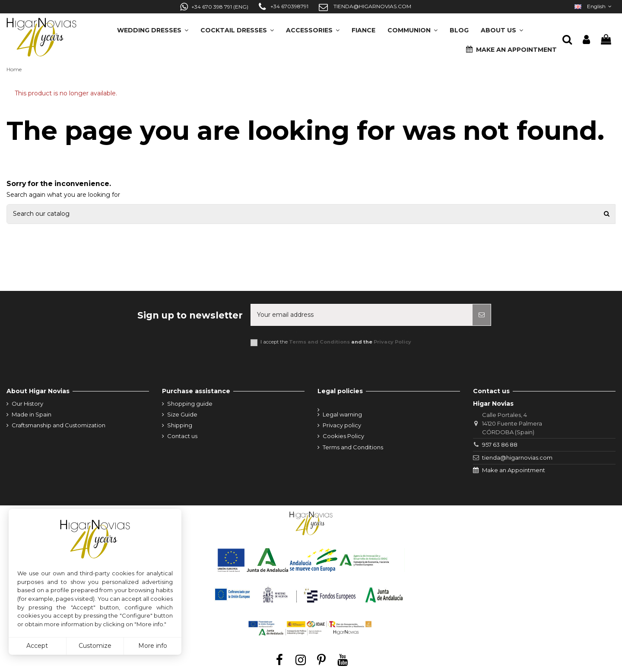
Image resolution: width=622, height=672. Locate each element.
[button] (502, 27)
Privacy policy (342, 425)
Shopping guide (190, 404)
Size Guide (182, 414)
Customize (95, 646)
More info (153, 646)
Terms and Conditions (319, 342)
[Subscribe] (482, 315)
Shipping (180, 425)
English (594, 6)
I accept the (336, 342)
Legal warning (342, 414)
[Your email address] (362, 315)
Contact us (182, 436)
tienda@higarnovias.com (517, 457)
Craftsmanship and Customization (59, 425)
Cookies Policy (343, 436)
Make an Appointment (514, 470)
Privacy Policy (392, 342)
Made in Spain (32, 414)
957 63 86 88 (500, 445)
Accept (37, 646)
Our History (27, 404)
